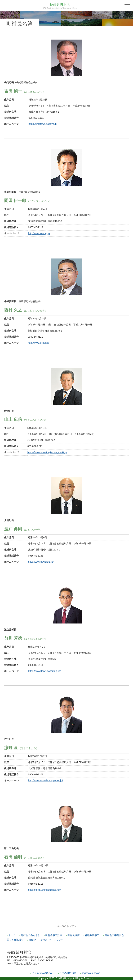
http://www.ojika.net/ (39, 343)
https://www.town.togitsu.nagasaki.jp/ (47, 452)
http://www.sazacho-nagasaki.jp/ (46, 780)
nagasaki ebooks (91, 973)
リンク (60, 940)
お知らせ (46, 940)
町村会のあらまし (30, 935)
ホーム (12, 935)
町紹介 (32, 940)
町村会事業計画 (54, 935)
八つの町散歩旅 (68, 973)
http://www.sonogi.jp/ (39, 233)
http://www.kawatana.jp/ (41, 562)
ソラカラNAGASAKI (43, 973)
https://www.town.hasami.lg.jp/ (45, 671)
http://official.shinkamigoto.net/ (45, 890)
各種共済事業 (92, 935)
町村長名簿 (74, 935)
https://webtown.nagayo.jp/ (43, 124)
